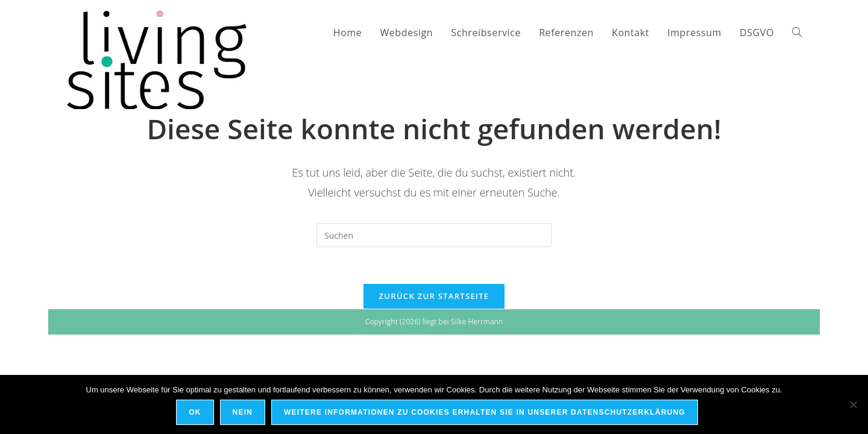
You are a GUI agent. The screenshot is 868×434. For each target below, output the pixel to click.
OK (195, 412)
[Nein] (853, 404)
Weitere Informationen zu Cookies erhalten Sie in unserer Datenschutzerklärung (485, 412)
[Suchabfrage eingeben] (434, 235)
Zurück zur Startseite (434, 296)
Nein (243, 412)
